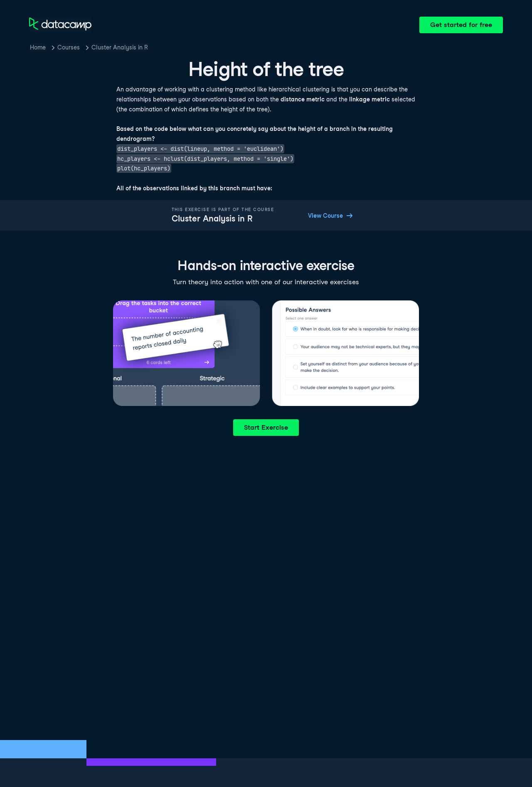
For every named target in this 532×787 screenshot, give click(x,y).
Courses (69, 47)
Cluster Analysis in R (120, 47)
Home (38, 47)
